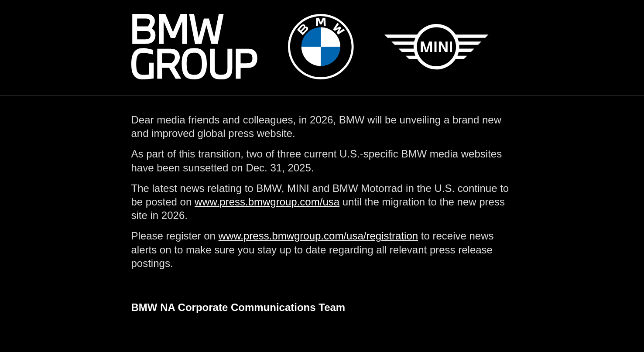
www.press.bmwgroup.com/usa (267, 202)
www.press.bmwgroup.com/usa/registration (319, 236)
